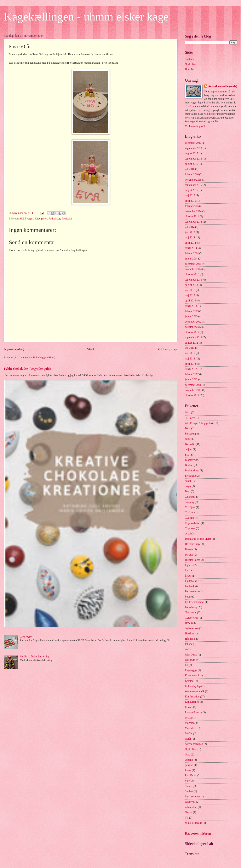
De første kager (193, 544)
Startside (190, 59)
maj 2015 (190, 195)
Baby (188, 428)
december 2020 (193, 143)
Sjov (187, 781)
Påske (188, 770)
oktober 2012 (192, 332)
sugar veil (190, 802)
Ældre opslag (167, 349)
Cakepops (190, 497)
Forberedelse (192, 591)
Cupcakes (190, 528)
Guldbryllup (191, 618)
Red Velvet (191, 775)
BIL (187, 455)
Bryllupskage (192, 471)
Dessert (189, 549)
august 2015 (191, 190)
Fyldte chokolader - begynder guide (27, 369)
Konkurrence (192, 702)
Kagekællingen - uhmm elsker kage (86, 17)
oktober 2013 (192, 274)
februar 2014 (192, 253)
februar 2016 (192, 175)
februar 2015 (192, 206)
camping (190, 502)
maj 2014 (190, 238)
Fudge (188, 597)
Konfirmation (192, 697)
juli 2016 (190, 169)
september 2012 (193, 338)
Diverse (189, 555)
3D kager (190, 418)
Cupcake (190, 518)
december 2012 (193, 322)
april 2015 (190, 201)
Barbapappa (191, 434)
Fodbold (189, 586)
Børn (188, 491)
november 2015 (193, 180)
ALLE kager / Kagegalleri (33, 219)
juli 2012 (190, 348)
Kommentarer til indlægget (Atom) (37, 357)
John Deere (191, 655)
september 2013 (193, 280)
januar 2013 (191, 316)
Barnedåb (190, 444)
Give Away (26, 637)
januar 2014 (191, 259)
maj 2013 (190, 295)
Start (90, 349)
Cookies (189, 513)
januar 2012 (191, 379)
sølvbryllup (191, 807)
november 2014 (193, 211)
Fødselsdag (55, 219)
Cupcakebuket (193, 523)
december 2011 (193, 385)
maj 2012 (190, 359)
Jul (186, 665)
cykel (188, 534)
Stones (189, 786)
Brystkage (190, 476)
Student (189, 791)
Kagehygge (191, 670)
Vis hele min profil (195, 126)
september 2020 (193, 148)
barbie (188, 439)
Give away (191, 612)
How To (189, 70)
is (186, 649)
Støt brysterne (192, 797)
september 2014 (193, 222)
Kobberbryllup (193, 686)
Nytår (188, 739)
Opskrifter (190, 64)
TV (187, 818)
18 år (188, 413)
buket (188, 481)
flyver (188, 576)
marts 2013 (191, 306)
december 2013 (193, 264)
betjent (189, 449)
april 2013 (190, 301)
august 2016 (191, 164)
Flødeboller (191, 581)
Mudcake (67, 219)
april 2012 (190, 364)
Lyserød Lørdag (193, 712)
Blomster (190, 460)
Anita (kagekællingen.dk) (223, 86)
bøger (188, 486)
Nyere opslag (14, 349)
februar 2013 (192, 311)
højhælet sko (192, 628)
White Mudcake (194, 823)
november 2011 (193, 390)
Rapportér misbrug (198, 833)
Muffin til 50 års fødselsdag (35, 657)
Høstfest (189, 634)
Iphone (189, 644)
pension (189, 765)
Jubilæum (190, 660)
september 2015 (193, 185)
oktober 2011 (192, 395)
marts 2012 (191, 369)
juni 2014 (190, 232)
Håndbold (190, 639)
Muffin (189, 734)
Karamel (190, 681)
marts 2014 (191, 248)
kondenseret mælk (195, 691)
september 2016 (193, 159)
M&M (188, 718)
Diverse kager (192, 560)
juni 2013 (190, 290)
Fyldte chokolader (195, 602)
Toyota (189, 812)
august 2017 (191, 153)
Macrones (190, 723)
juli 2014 (190, 227)
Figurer (189, 565)
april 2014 (190, 243)
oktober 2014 (192, 216)
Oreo (188, 755)
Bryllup (189, 465)
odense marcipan (194, 744)
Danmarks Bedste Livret (198, 539)
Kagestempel (192, 676)
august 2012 (191, 343)
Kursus (189, 707)
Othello (189, 760)
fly (186, 570)
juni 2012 (190, 353)
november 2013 (193, 269)
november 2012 (193, 327)
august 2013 (191, 285)
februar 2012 (192, 374)
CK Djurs (190, 507)
